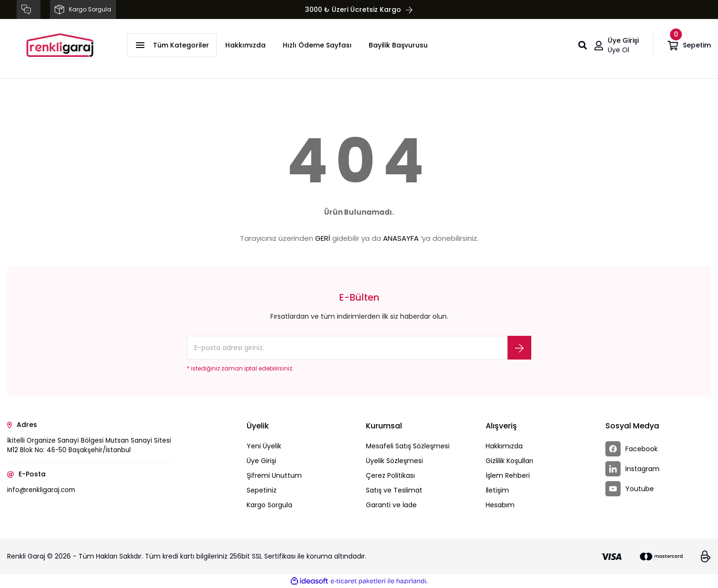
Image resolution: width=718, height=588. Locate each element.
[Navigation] (172, 45)
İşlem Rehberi (508, 475)
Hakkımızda (245, 45)
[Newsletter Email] (359, 348)
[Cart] (689, 45)
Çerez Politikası (390, 475)
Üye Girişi (261, 461)
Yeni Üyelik (264, 446)
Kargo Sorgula (269, 505)
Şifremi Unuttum (274, 475)
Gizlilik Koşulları (509, 461)
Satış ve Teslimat (394, 490)
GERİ (323, 238)
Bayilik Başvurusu (398, 45)
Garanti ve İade (391, 505)
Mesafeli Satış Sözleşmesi (408, 446)
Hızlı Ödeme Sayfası (317, 45)
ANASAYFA (401, 238)
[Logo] (60, 45)
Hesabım (500, 505)
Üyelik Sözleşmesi (394, 461)
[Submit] (519, 348)
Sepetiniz (262, 490)
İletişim (497, 490)
